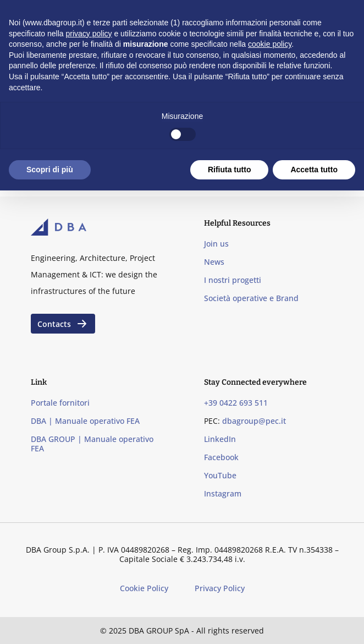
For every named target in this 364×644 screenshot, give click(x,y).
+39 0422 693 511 (236, 403)
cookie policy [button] (270, 44)
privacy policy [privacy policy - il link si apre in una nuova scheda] (89, 34)
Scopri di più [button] (50, 170)
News (214, 262)
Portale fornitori (60, 403)
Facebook (221, 457)
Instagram (223, 493)
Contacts (63, 324)
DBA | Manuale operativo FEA (85, 421)
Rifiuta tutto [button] (230, 170)
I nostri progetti (233, 280)
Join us (216, 244)
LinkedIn (220, 439)
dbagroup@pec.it (254, 421)
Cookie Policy (144, 588)
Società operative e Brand (251, 298)
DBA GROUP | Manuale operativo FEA (92, 444)
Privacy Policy (220, 588)
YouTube (220, 475)
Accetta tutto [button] (314, 170)
